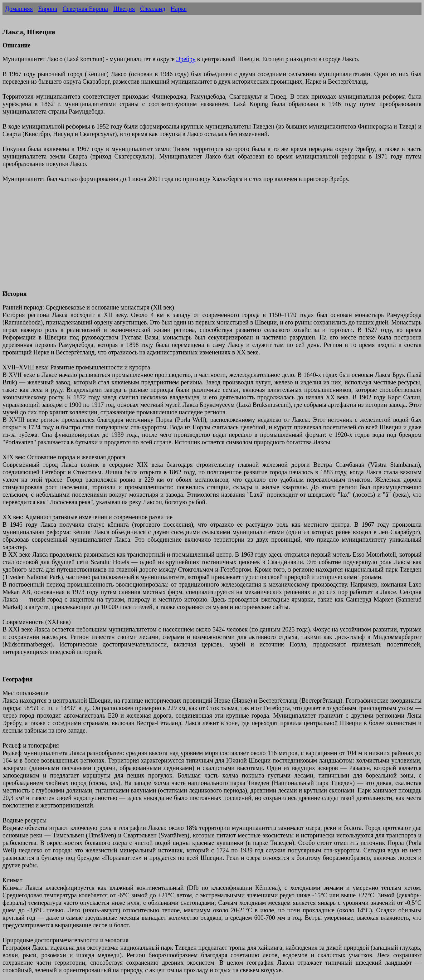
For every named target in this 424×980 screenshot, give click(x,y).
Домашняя (19, 9)
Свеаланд (153, 9)
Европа (48, 9)
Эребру (186, 59)
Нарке (179, 9)
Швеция (124, 9)
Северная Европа (85, 9)
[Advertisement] (190, 240)
